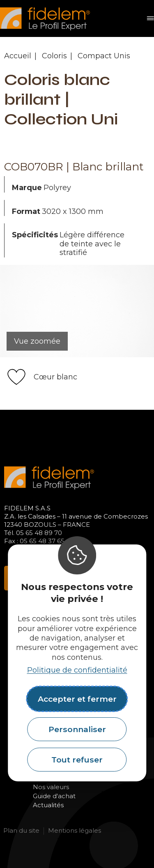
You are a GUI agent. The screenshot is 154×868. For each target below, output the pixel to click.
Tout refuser (77, 760)
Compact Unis (104, 56)
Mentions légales (75, 830)
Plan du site (21, 830)
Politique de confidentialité (77, 670)
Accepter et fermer (77, 699)
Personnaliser (77, 729)
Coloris (54, 56)
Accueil (18, 56)
